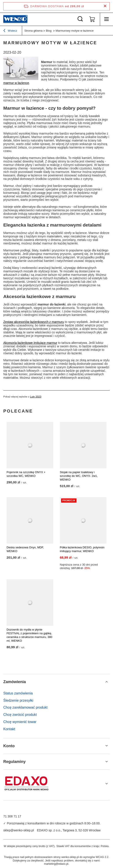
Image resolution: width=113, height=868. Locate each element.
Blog (49, 31)
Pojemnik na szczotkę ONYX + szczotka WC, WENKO (26, 474)
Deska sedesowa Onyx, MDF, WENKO (25, 549)
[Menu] (106, 19)
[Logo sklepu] (15, 19)
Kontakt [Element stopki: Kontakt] (9, 729)
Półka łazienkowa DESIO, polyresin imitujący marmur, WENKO (82, 549)
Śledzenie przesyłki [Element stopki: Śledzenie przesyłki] (18, 700)
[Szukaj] (80, 19)
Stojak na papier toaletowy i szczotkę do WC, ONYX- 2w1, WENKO (79, 476)
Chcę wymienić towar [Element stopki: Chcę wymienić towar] (20, 722)
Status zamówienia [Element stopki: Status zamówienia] (18, 693)
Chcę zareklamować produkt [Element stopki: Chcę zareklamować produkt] (25, 707)
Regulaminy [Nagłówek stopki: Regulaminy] (14, 762)
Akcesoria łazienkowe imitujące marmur (30, 343)
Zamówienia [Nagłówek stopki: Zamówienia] (15, 682)
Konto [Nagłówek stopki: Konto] (9, 746)
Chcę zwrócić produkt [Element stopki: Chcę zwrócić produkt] (20, 715)
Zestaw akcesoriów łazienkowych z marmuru (34, 322)
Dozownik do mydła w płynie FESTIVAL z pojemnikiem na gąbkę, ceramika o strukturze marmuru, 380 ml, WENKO (29, 635)
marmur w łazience (16, 83)
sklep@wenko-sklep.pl (19, 830)
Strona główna (33, 31)
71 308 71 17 (12, 816)
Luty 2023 (36, 396)
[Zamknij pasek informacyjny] (105, 6)
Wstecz (10, 31)
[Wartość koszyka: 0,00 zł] (92, 19)
